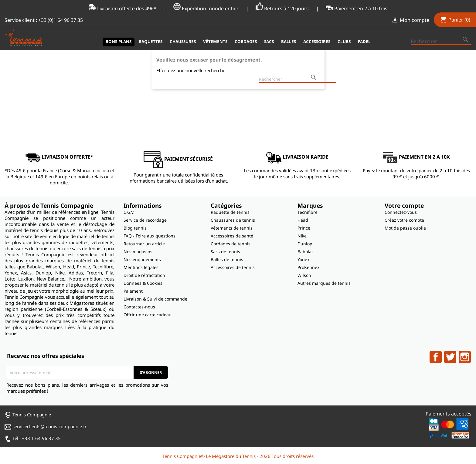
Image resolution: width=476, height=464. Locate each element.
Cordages (246, 42)
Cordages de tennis (231, 244)
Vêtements (215, 42)
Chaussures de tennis (233, 220)
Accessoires (317, 42)
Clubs (344, 42)
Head (303, 220)
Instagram (465, 357)
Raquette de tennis (230, 212)
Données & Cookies (143, 283)
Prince (304, 228)
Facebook (436, 357)
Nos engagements (142, 259)
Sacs (269, 42)
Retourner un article (144, 244)
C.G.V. (129, 212)
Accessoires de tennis (233, 267)
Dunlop (305, 244)
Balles (289, 42)
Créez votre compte (404, 220)
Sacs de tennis (225, 252)
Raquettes (151, 42)
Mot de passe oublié (405, 228)
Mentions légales (141, 267)
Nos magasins (138, 252)
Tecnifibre (308, 212)
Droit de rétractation (144, 275)
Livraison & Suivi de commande (155, 299)
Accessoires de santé (232, 236)
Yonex (303, 259)
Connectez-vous (401, 212)
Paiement (133, 291)
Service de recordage (145, 220)
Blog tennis (135, 228)
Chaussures (183, 42)
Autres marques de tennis (324, 283)
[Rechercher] (441, 42)
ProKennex (308, 267)
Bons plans (119, 42)
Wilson (304, 275)
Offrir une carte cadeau (148, 315)
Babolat (305, 252)
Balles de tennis (227, 259)
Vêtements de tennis (232, 228)
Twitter (450, 357)
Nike (302, 236)
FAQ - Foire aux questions (150, 236)
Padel (364, 42)
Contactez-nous (139, 307)
